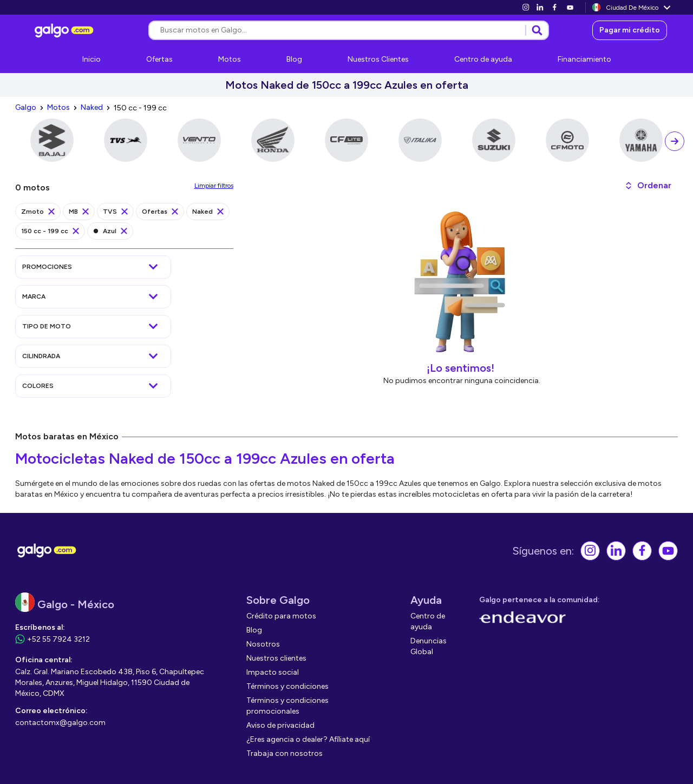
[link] (526, 7)
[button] (648, 186)
